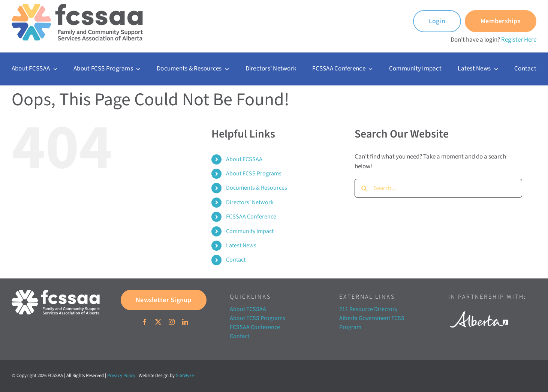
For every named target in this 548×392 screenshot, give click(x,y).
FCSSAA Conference (251, 217)
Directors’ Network (250, 202)
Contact (236, 260)
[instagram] (172, 322)
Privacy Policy (121, 376)
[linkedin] (185, 322)
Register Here (519, 40)
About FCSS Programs (254, 174)
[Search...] (438, 188)
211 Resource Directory (368, 309)
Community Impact (250, 231)
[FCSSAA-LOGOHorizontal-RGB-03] (56, 293)
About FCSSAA (244, 159)
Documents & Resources (257, 188)
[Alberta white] (479, 309)
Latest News (241, 245)
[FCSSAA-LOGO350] (77, 7)
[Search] (364, 188)
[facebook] (145, 322)
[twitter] (158, 322)
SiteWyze (185, 376)
